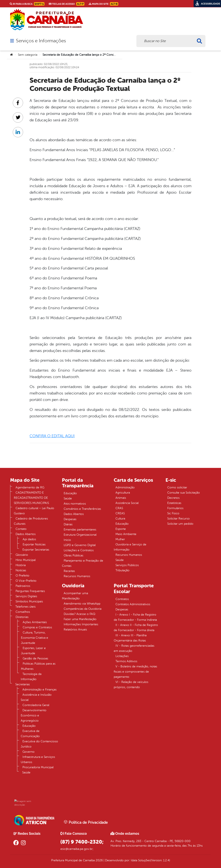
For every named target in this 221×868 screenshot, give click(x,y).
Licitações (122, 656)
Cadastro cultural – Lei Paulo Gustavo (34, 511)
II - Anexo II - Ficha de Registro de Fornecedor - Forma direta (136, 628)
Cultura (120, 519)
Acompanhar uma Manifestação (75, 596)
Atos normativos (75, 504)
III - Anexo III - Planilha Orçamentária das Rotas (130, 638)
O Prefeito (22, 576)
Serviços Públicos (127, 565)
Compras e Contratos (37, 627)
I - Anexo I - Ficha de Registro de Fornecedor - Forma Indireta (135, 617)
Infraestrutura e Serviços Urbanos (38, 759)
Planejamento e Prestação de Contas (83, 563)
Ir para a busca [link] (27, 4)
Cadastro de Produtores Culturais (31, 521)
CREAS (120, 513)
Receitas (69, 571)
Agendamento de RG (30, 487)
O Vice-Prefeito (26, 581)
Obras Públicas (73, 555)
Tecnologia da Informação (31, 677)
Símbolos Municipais (29, 601)
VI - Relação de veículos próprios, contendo (131, 685)
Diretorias (22, 617)
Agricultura (123, 493)
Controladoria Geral (36, 705)
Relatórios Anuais (75, 630)
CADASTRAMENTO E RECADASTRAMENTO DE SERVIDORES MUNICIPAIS (31, 498)
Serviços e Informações (41, 41)
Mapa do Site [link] (103, 4)
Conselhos (23, 612)
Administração (125, 487)
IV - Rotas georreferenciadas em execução (134, 648)
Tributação (122, 570)
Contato (21, 529)
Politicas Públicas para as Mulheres (38, 666)
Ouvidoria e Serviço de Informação (130, 547)
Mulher (120, 539)
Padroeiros (23, 586)
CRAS (119, 508)
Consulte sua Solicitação (184, 493)
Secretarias (23, 684)
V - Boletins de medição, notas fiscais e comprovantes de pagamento (135, 672)
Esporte (121, 529)
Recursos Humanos (77, 576)
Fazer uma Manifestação (80, 619)
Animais (121, 498)
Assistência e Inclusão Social (36, 697)
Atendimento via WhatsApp (82, 604)
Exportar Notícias (34, 544)
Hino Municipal (26, 560)
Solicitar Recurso (178, 519)
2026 (99, 860)
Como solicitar (177, 487)
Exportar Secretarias (36, 550)
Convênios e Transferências (82, 509)
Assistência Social (127, 503)
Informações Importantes (81, 624)
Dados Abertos (26, 534)
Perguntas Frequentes (30, 591)
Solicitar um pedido (180, 524)
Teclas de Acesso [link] (67, 4)
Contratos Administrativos (133, 604)
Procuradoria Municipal (38, 767)
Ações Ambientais (35, 622)
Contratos (122, 599)
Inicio (67, 540)
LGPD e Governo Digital (80, 545)
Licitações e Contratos (79, 550)
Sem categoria (28, 55)
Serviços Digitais (26, 596)
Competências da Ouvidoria (83, 609)
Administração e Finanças (39, 690)
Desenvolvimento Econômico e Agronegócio (34, 715)
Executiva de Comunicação (30, 734)
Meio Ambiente (126, 534)
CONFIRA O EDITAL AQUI (52, 436)
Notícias (21, 570)
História (21, 565)
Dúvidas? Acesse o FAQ (79, 614)
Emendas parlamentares (80, 530)
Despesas (70, 519)
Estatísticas (174, 503)
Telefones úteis (25, 607)
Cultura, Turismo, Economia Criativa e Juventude (35, 638)
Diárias (68, 524)
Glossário (22, 555)
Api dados (29, 539)
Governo (28, 752)
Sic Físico (173, 513)
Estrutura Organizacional (80, 535)
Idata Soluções (141, 860)
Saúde (26, 772)
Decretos (173, 498)
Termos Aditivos (126, 661)
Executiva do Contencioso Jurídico (39, 744)
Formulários (175, 508)
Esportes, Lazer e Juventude (33, 651)
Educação (29, 726)
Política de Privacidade (86, 822)
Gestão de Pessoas (35, 658)
